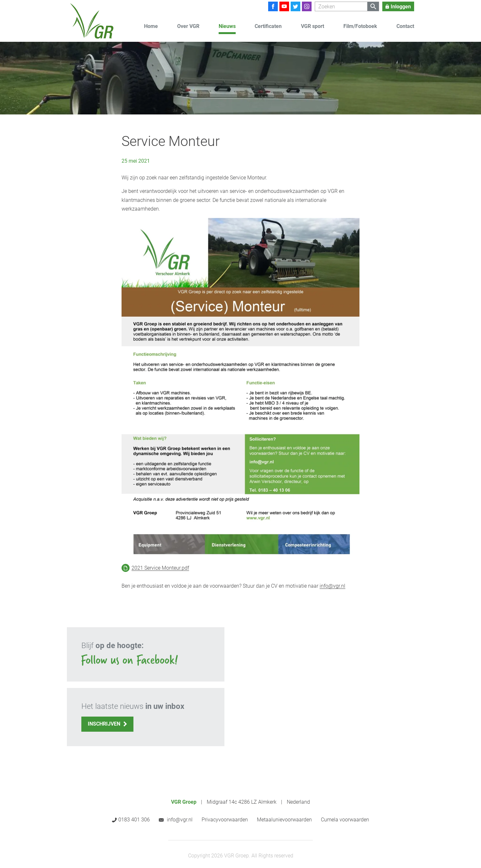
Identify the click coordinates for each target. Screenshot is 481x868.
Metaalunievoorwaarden (284, 820)
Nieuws (227, 26)
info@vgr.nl (332, 586)
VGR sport (313, 26)
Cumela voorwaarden (345, 820)
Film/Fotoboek (360, 26)
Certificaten (268, 26)
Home (151, 26)
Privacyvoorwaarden (225, 820)
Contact (405, 26)
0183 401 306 (134, 820)
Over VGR (188, 26)
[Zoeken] (341, 6)
